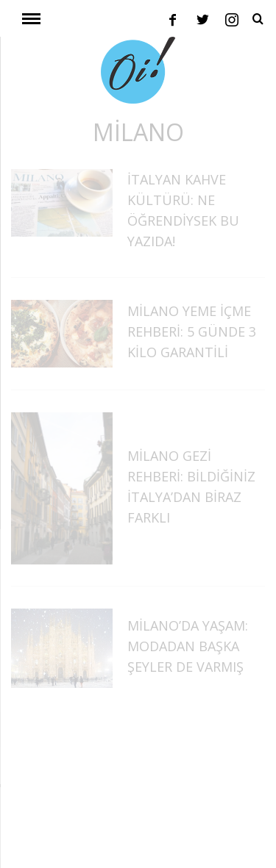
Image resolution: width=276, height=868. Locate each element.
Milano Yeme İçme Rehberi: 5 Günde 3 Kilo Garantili (192, 331)
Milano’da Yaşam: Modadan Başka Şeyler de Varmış (188, 646)
